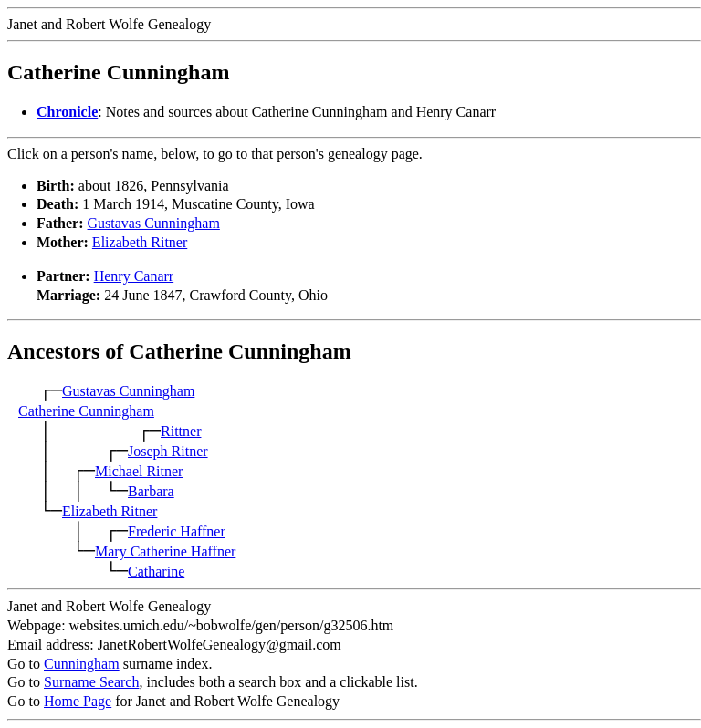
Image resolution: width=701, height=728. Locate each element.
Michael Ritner (139, 471)
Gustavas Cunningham (154, 223)
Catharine (156, 572)
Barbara (151, 491)
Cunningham (82, 664)
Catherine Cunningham (86, 411)
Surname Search (91, 682)
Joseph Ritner (168, 451)
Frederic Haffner (177, 531)
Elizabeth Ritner (140, 242)
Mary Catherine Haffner (165, 551)
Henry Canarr (134, 276)
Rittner (181, 431)
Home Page (78, 701)
